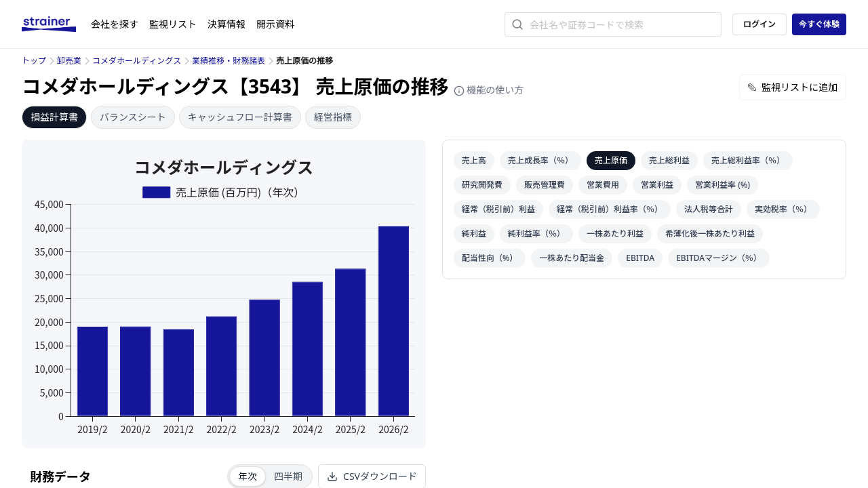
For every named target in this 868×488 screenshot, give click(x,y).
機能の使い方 (489, 90)
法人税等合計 (709, 209)
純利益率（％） (536, 233)
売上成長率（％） (540, 160)
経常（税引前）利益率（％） (610, 209)
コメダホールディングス (137, 61)
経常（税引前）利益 (498, 209)
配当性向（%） (490, 258)
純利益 (474, 233)
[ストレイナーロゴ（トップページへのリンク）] (56, 24)
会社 (115, 24)
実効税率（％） (783, 209)
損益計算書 (54, 117)
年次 (248, 476)
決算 (226, 24)
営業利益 (657, 185)
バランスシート (133, 117)
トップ (34, 61)
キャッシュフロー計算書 (240, 117)
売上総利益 (669, 160)
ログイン (759, 24)
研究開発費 (482, 185)
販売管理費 (545, 185)
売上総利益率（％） (748, 160)
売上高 (474, 160)
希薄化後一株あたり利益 (710, 233)
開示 (275, 24)
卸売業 (69, 61)
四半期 (288, 476)
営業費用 (603, 185)
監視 (173, 24)
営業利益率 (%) (723, 185)
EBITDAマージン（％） (719, 258)
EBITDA (640, 258)
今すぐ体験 (819, 24)
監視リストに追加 (793, 87)
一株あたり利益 (615, 233)
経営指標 (333, 117)
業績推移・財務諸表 (229, 61)
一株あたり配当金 (572, 258)
